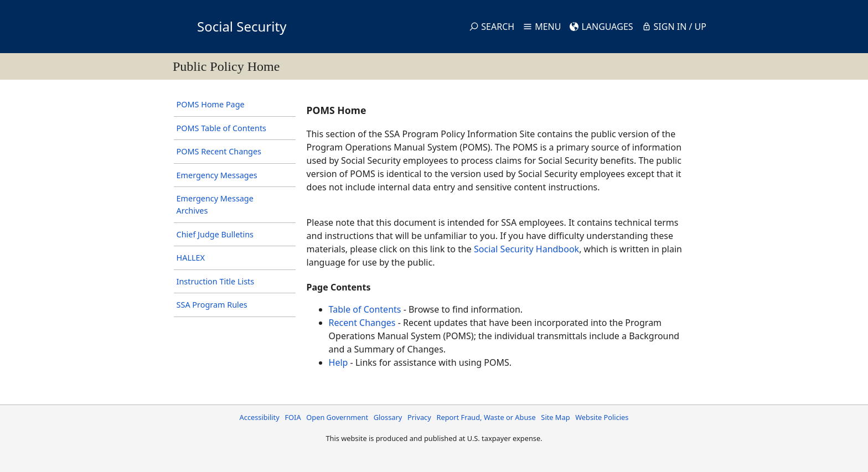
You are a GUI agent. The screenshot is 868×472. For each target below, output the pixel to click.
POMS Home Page (211, 104)
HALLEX (191, 258)
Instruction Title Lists (216, 281)
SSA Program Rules (212, 305)
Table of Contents (365, 309)
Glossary (388, 417)
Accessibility (260, 417)
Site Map (555, 417)
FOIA (293, 417)
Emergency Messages (217, 175)
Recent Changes (362, 323)
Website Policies (602, 417)
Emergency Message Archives (215, 204)
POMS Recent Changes (219, 151)
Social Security (242, 26)
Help (339, 362)
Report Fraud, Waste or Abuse (486, 417)
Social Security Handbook (526, 249)
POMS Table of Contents (221, 128)
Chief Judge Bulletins (215, 234)
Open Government (337, 417)
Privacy (419, 417)
